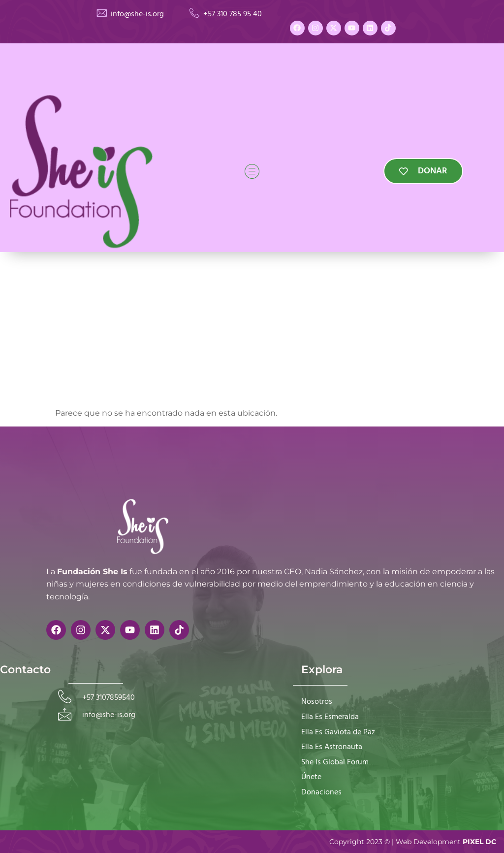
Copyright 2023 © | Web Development (413, 842)
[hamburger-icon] (252, 171)
